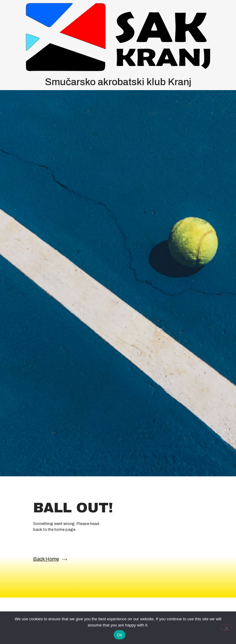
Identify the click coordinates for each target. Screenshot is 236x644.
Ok (119, 635)
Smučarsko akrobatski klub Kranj (118, 82)
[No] (226, 627)
